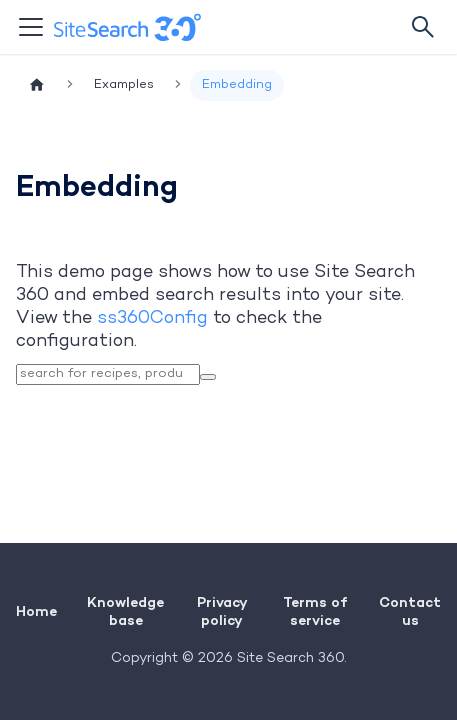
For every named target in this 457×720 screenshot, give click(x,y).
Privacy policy (222, 611)
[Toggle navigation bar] (31, 27)
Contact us (410, 611)
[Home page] (37, 85)
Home (36, 611)
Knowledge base (125, 611)
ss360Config (152, 318)
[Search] (423, 27)
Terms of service (315, 611)
